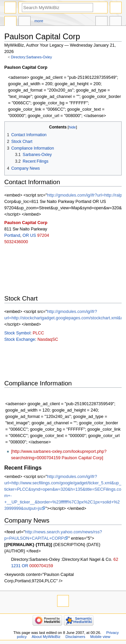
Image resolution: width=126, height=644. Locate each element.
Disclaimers (75, 637)
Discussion (25, 22)
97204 (43, 235)
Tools (116, 22)
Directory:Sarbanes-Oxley (32, 57)
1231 (16, 566)
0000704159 (41, 566)
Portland (12, 235)
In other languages (101, 22)
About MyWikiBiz (46, 637)
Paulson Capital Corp (26, 223)
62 (116, 559)
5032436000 (16, 242)
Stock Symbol (17, 333)
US (33, 235)
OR (26, 235)
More (39, 21)
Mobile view (100, 637)
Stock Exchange (20, 339)
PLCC (38, 333)
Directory (10, 22)
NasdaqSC (48, 339)
